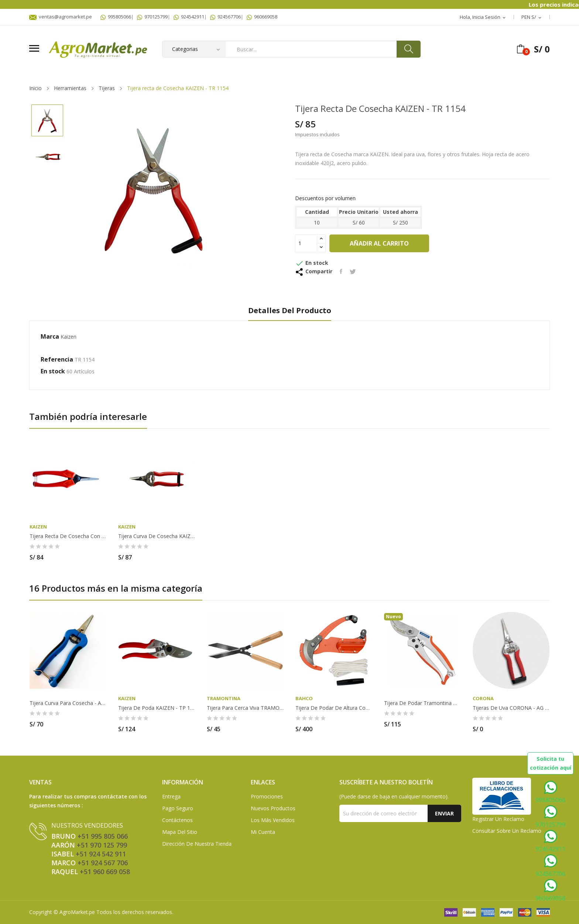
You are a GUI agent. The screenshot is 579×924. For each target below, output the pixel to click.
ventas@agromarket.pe (61, 17)
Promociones (267, 796)
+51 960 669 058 (105, 872)
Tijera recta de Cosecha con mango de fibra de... (68, 536)
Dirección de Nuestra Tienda (197, 844)
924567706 (225, 17)
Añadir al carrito (379, 243)
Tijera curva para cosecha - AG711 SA (68, 703)
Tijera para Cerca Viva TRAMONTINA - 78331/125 (245, 708)
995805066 (116, 17)
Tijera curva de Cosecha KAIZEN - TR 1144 (157, 536)
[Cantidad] (306, 243)
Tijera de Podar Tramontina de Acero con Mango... (422, 703)
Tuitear (353, 271)
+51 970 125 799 (102, 845)
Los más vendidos (273, 820)
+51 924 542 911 (101, 854)
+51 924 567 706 (103, 863)
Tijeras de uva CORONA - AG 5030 (511, 708)
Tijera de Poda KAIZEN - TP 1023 (157, 708)
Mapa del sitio (180, 832)
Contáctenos (177, 820)
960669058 (262, 17)
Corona (483, 699)
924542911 (189, 17)
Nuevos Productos (273, 808)
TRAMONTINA (224, 699)
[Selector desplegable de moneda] (532, 17)
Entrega (171, 796)
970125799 (152, 17)
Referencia (57, 359)
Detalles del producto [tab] (290, 311)
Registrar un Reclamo (498, 819)
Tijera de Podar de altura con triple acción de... (334, 708)
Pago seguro (178, 808)
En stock (53, 371)
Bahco (304, 699)
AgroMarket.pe (77, 912)
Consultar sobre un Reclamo (507, 831)
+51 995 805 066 (103, 836)
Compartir (341, 271)
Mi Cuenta (263, 832)
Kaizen (68, 337)
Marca (50, 336)
